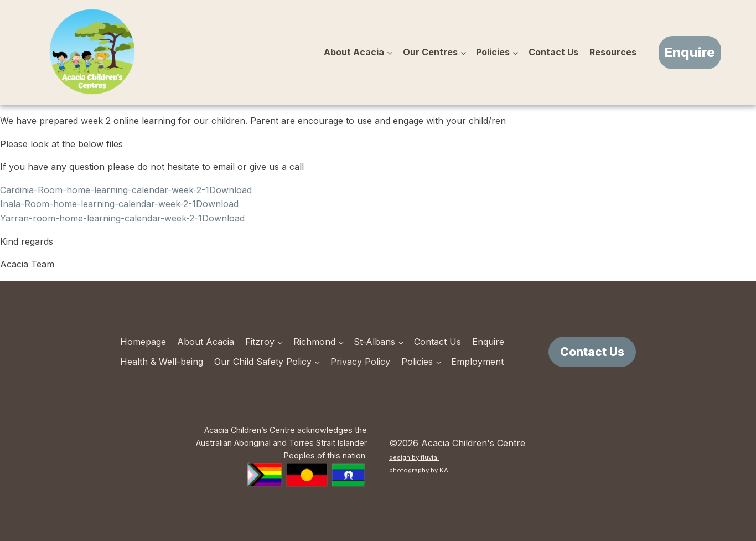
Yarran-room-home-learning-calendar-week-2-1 (101, 218)
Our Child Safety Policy (263, 362)
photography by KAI (420, 470)
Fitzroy (260, 342)
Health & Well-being (162, 362)
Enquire (690, 52)
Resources (613, 52)
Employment (477, 362)
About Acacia (354, 52)
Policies (493, 52)
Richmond (314, 342)
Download (231, 190)
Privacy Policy (360, 362)
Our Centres (430, 52)
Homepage (143, 342)
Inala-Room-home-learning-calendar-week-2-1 (98, 204)
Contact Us (553, 52)
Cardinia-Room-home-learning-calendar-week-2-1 (105, 190)
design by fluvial (414, 457)
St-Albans (374, 342)
